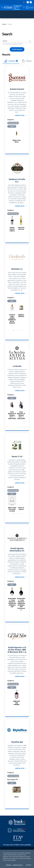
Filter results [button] (17, 49)
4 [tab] (22, 330)
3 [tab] (19, 330)
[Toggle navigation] (2, 7)
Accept (29, 865)
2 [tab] (16, 330)
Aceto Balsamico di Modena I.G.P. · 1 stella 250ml (12, 415)
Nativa (17, 797)
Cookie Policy (18, 865)
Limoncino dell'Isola (21, 228)
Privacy (9, 865)
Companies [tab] (11, 61)
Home (4, 24)
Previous (6, 316)
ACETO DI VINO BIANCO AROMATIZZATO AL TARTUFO (12, 319)
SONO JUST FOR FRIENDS (17, 703)
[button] (24, 7)
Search (5, 41)
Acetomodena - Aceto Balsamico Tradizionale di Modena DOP (12, 603)
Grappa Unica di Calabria (12, 229)
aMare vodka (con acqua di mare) (12, 509)
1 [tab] (14, 330)
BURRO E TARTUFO (21, 316)
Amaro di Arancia (21, 508)
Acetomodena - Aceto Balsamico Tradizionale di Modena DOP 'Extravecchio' (21, 604)
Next (28, 316)
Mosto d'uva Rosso (17, 141)
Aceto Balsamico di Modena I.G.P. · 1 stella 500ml (21, 415)
